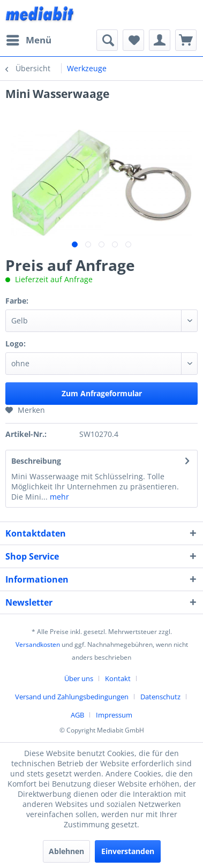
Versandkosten (38, 644)
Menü (29, 39)
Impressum (114, 715)
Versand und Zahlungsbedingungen (72, 697)
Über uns (79, 678)
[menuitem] (28, 40)
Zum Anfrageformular (102, 393)
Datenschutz (160, 697)
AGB (77, 715)
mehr (58, 497)
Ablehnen (66, 851)
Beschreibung (36, 461)
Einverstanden (128, 851)
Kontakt (118, 678)
